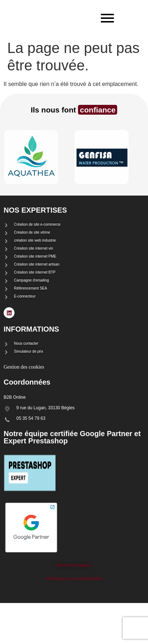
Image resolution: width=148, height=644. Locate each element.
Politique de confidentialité (74, 579)
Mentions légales (74, 565)
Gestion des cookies (24, 367)
